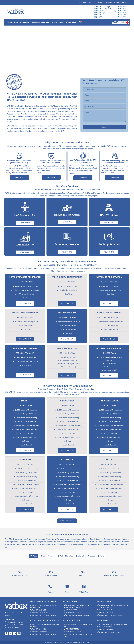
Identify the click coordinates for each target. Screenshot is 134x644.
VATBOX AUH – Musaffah (102, 9)
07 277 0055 (122, 16)
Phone (50, 592)
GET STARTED (25, 303)
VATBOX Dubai (99, 11)
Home (9, 22)
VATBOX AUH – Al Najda (102, 7)
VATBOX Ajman (99, 15)
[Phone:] (104, 95)
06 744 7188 (122, 14)
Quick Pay (72, 22)
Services (27, 22)
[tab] (34, 556)
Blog (43, 22)
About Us (17, 22)
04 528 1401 (122, 11)
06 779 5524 (122, 12)
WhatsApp (84, 592)
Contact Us (63, 22)
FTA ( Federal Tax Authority (60, 106)
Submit (104, 127)
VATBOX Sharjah (100, 13)
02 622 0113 (122, 7)
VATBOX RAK (98, 17)
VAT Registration (54, 111)
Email (67, 592)
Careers (54, 22)
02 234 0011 (122, 9)
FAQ (48, 22)
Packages (36, 22)
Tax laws (62, 119)
